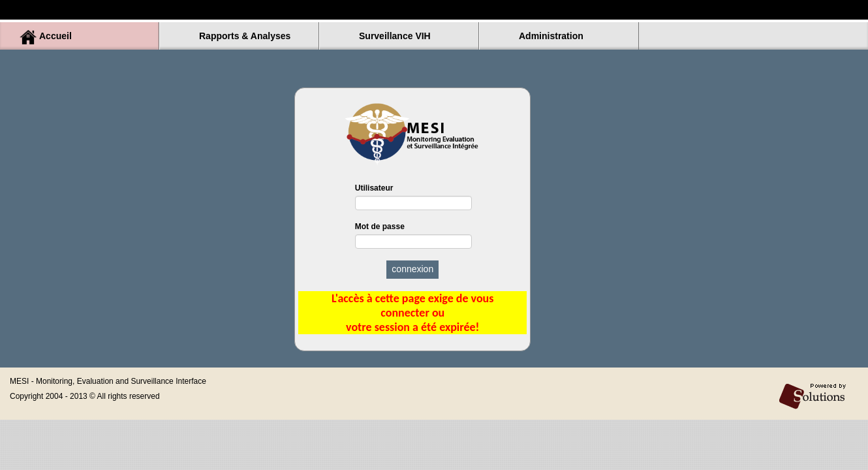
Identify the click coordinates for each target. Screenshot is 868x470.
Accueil (55, 36)
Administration (551, 36)
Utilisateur (413, 197)
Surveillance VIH (395, 36)
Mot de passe (413, 235)
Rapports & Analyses (245, 36)
